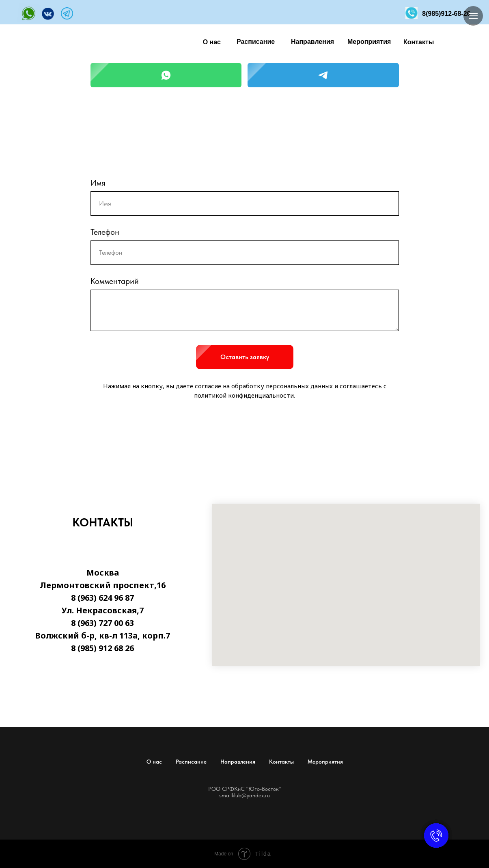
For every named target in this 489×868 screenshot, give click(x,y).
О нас (154, 762)
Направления (238, 762)
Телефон (105, 232)
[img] (29, 13)
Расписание (191, 762)
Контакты (281, 762)
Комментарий (115, 281)
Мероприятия (325, 762)
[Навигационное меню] (473, 16)
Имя (98, 183)
